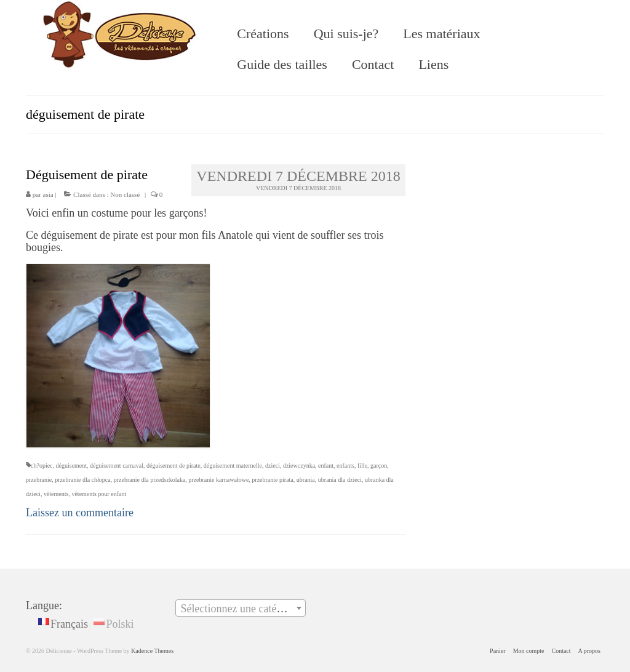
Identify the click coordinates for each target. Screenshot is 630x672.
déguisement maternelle (233, 466)
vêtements (56, 494)
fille (362, 466)
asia (48, 194)
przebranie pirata (272, 480)
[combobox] (241, 608)
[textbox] (241, 609)
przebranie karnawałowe (218, 480)
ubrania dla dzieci (340, 480)
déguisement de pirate (173, 466)
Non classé (125, 194)
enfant (326, 466)
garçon (379, 466)
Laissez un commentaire (80, 513)
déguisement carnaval (117, 466)
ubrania (306, 480)
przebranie (39, 480)
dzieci (273, 466)
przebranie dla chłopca (83, 480)
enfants (345, 466)
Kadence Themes (152, 651)
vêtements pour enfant (99, 494)
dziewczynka (299, 466)
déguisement (72, 466)
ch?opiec (42, 466)
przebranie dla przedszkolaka (150, 480)
